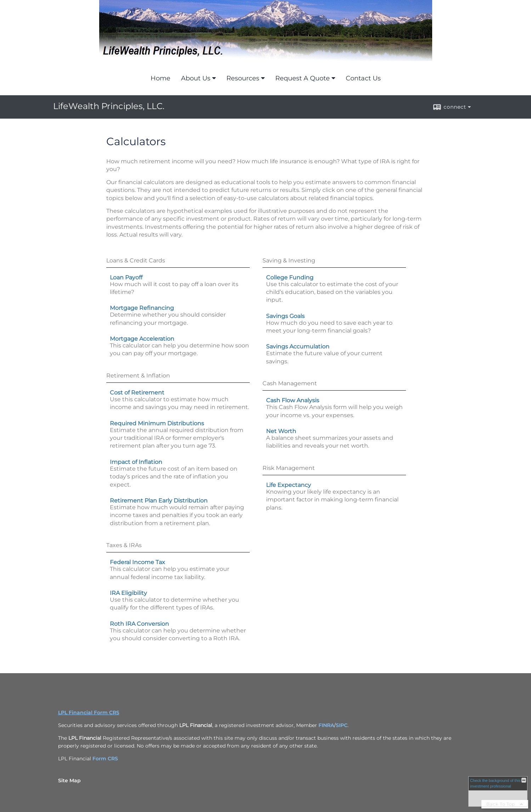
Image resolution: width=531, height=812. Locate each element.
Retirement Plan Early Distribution (159, 501)
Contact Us (363, 78)
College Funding (290, 277)
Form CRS (105, 759)
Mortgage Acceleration (142, 339)
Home (160, 78)
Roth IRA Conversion (139, 624)
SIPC (342, 725)
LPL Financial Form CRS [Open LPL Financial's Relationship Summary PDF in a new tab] (89, 712)
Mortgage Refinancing (142, 308)
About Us (196, 78)
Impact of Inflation (136, 462)
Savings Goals (285, 316)
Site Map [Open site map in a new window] (69, 780)
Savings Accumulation (298, 347)
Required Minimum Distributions (157, 423)
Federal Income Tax (137, 562)
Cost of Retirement (137, 393)
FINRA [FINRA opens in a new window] (326, 725)
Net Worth (281, 431)
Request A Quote (303, 78)
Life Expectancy (289, 485)
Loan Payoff (126, 277)
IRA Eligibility (128, 593)
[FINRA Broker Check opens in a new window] (498, 791)
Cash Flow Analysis (293, 400)
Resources (243, 78)
